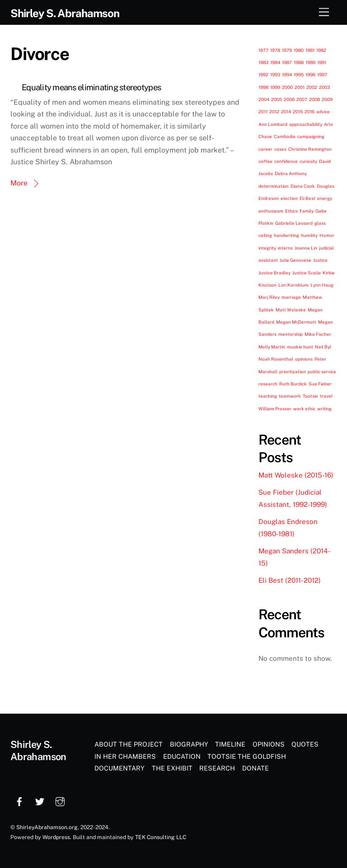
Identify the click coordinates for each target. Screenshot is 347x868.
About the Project (129, 744)
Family (307, 211)
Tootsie (310, 396)
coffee (265, 161)
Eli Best (307, 198)
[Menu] (324, 12)
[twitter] (40, 801)
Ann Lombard (273, 124)
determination (274, 186)
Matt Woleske (291, 310)
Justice (320, 260)
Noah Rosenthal (276, 359)
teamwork (290, 396)
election (289, 198)
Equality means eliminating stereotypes (91, 87)
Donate (256, 768)
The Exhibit (172, 768)
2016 (309, 111)
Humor (327, 235)
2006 (289, 99)
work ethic (304, 408)
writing (324, 408)
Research (217, 768)
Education (182, 756)
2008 (314, 99)
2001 (300, 87)
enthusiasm (271, 211)
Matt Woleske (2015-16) (296, 475)
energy (325, 198)
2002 (312, 87)
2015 (298, 111)
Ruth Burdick (293, 384)
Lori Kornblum (293, 285)
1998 (263, 87)
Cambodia (285, 136)
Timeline (230, 744)
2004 (264, 99)
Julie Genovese (295, 260)
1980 (299, 50)
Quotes (305, 744)
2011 (263, 111)
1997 (322, 74)
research (268, 384)
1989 (310, 62)
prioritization (293, 371)
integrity (267, 248)
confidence (286, 161)
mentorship (291, 334)
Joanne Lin (306, 248)
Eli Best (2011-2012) (290, 580)
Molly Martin (272, 347)
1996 (310, 74)
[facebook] (19, 801)
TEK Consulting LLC (161, 837)
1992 (263, 74)
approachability (306, 124)
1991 (322, 62)
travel (326, 396)
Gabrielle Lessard (294, 223)
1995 (299, 74)
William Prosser (275, 408)
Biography (189, 744)
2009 (327, 99)
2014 (286, 111)
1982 (321, 50)
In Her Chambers (125, 756)
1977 (263, 50)
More (19, 183)
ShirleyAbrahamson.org (47, 827)
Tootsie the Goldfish (247, 756)
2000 (287, 87)
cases (280, 149)
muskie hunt (300, 347)
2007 (302, 99)
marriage (291, 297)
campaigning (311, 136)
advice (323, 111)
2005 (277, 99)
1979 (287, 50)
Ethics (291, 211)
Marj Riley (269, 297)
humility (309, 235)
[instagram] (60, 801)
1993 (275, 74)
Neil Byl (323, 347)
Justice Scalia (307, 273)
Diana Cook (303, 186)
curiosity (308, 161)
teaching (268, 396)
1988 (299, 62)
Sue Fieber (320, 384)
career (265, 149)
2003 (324, 87)
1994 (287, 74)
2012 (274, 111)
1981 (310, 50)
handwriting (286, 235)
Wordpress (56, 837)
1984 (275, 62)
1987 (287, 62)
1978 (275, 50)
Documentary (120, 768)
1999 (275, 87)
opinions (304, 359)
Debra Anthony (291, 173)
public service (322, 371)
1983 (263, 62)
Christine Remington (310, 149)
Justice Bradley (274, 273)
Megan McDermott (296, 322)
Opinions (269, 744)
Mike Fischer (318, 334)
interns (285, 248)
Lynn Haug (322, 285)
